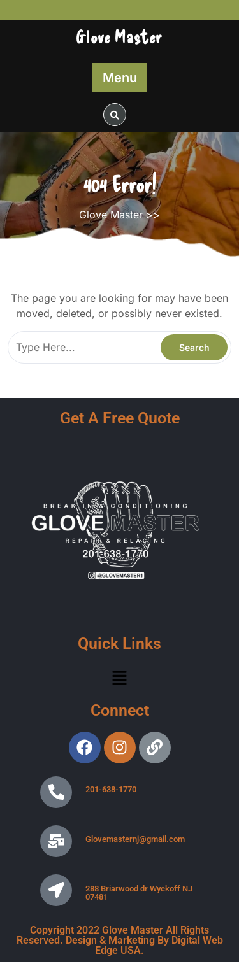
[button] (119, 677)
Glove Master (119, 36)
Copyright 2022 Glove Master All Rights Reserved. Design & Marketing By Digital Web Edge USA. (120, 940)
